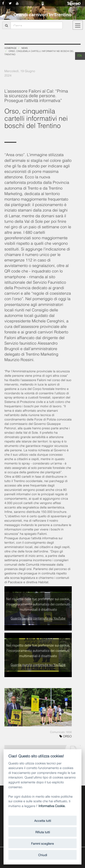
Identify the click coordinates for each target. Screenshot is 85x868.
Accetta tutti (43, 820)
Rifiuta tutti (43, 832)
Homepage (10, 48)
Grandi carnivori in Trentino (42, 15)
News (25, 48)
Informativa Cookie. (52, 806)
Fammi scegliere (42, 843)
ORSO (66, 736)
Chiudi (43, 855)
